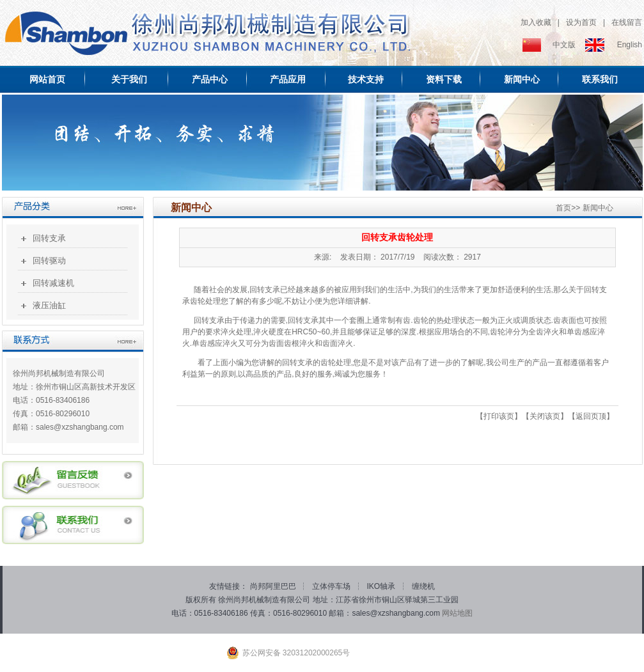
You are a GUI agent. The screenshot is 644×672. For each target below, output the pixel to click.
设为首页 (581, 22)
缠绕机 (423, 586)
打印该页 (499, 416)
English (630, 45)
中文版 (564, 45)
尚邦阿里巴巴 (274, 586)
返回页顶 (591, 416)
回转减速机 (53, 283)
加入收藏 (536, 22)
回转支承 (49, 238)
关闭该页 (545, 416)
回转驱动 (49, 261)
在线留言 (627, 22)
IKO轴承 (382, 586)
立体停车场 (332, 586)
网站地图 (457, 613)
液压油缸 (49, 305)
